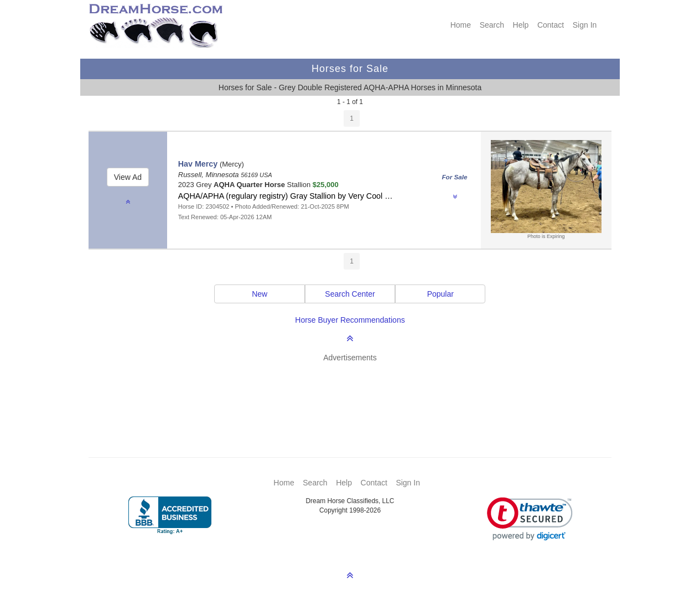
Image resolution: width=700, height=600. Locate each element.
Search (492, 25)
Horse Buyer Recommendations (350, 320)
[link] (530, 519)
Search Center (350, 294)
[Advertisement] (356, 394)
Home (461, 25)
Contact (551, 25)
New (260, 294)
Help (521, 25)
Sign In (585, 25)
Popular (440, 294)
